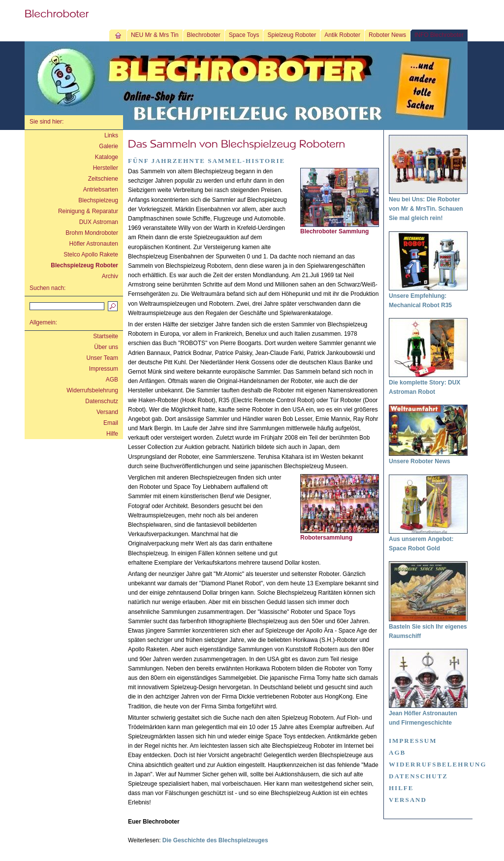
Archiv (110, 276)
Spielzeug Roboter (292, 35)
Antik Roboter (342, 35)
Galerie (109, 146)
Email (111, 423)
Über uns (106, 347)
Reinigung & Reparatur (88, 211)
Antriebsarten (101, 190)
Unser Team (102, 358)
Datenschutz (102, 401)
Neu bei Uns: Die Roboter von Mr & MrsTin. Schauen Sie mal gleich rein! (426, 209)
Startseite (106, 336)
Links (111, 135)
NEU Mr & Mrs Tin (155, 35)
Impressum (104, 369)
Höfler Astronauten (94, 244)
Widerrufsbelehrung (92, 390)
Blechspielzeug (98, 200)
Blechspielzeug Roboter (84, 265)
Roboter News (387, 35)
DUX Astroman (99, 222)
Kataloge (107, 157)
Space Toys (244, 35)
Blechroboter (204, 35)
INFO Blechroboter (439, 35)
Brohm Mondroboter (92, 233)
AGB (112, 380)
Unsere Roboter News (420, 461)
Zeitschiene (103, 179)
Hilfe (112, 434)
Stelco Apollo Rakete (91, 255)
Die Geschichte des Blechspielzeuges (215, 840)
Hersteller (106, 168)
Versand (107, 412)
